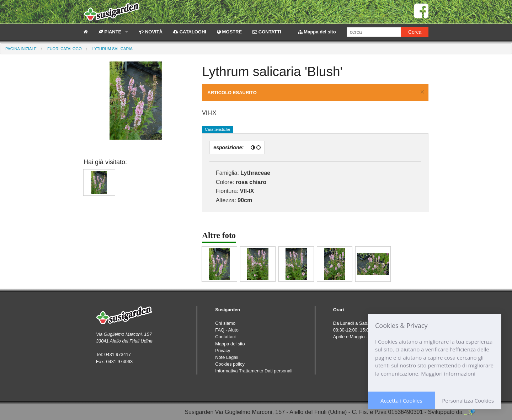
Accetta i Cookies (401, 400)
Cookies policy (230, 364)
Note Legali (227, 357)
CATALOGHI (190, 32)
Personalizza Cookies (468, 400)
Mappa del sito (317, 32)
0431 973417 (118, 354)
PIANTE (110, 32)
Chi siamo (225, 323)
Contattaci (225, 337)
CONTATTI (267, 32)
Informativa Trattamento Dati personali (254, 371)
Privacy (223, 351)
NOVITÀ (151, 32)
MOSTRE (229, 32)
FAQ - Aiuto (227, 330)
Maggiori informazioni (448, 373)
